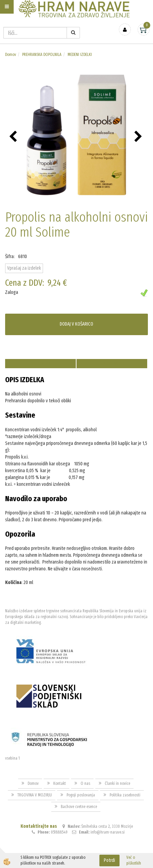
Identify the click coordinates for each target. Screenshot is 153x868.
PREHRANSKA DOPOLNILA (42, 55)
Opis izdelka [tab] (40, 364)
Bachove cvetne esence (79, 807)
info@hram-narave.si (108, 832)
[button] (139, 137)
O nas (85, 783)
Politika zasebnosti (125, 795)
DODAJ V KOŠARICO (76, 324)
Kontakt (60, 783)
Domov (11, 55)
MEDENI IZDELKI (80, 55)
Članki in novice (117, 783)
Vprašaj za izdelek (24, 268)
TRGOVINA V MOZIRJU (35, 795)
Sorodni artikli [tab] (112, 364)
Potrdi (109, 860)
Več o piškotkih (134, 860)
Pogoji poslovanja (81, 795)
